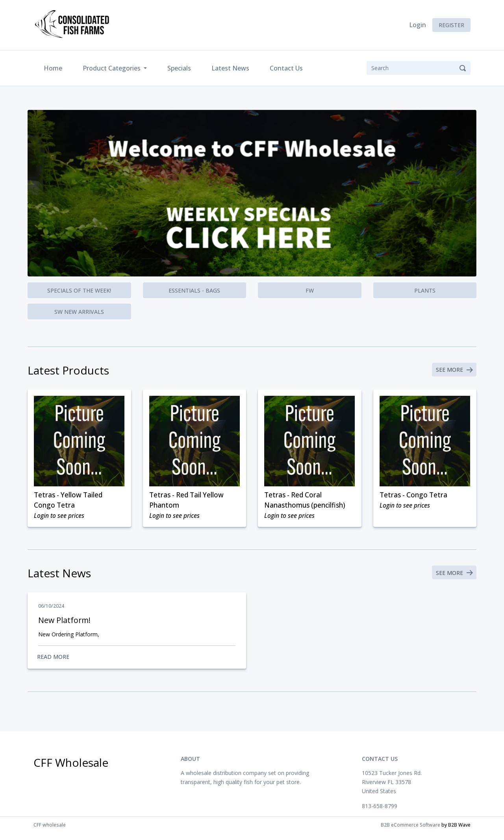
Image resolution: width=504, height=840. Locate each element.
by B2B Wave (456, 832)
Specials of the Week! (79, 290)
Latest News (230, 68)
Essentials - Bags (194, 290)
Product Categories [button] (112, 68)
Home (55, 68)
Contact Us (286, 68)
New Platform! (65, 625)
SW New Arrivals (79, 312)
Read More (137, 662)
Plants (425, 290)
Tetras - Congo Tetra (415, 496)
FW (310, 290)
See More (453, 371)
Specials (179, 68)
